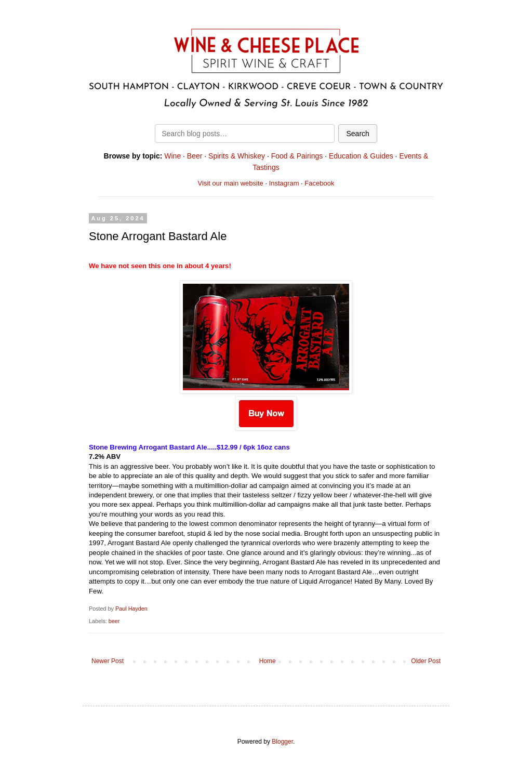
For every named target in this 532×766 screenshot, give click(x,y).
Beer (195, 156)
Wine (172, 156)
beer (114, 621)
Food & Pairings (297, 156)
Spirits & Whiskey (237, 156)
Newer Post (108, 661)
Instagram (284, 183)
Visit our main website (231, 183)
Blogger (282, 742)
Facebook (319, 183)
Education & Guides (361, 156)
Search (357, 134)
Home (268, 661)
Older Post (426, 661)
